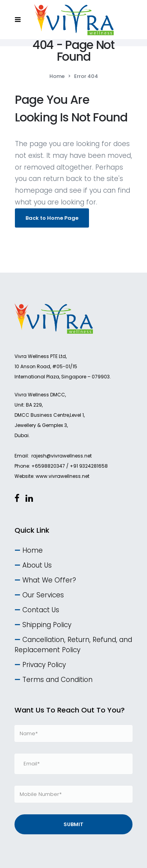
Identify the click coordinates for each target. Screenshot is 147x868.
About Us (37, 565)
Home (57, 76)
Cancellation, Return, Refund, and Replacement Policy (73, 645)
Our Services (43, 595)
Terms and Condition (57, 680)
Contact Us (41, 610)
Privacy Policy (44, 665)
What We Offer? (49, 580)
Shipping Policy (47, 625)
